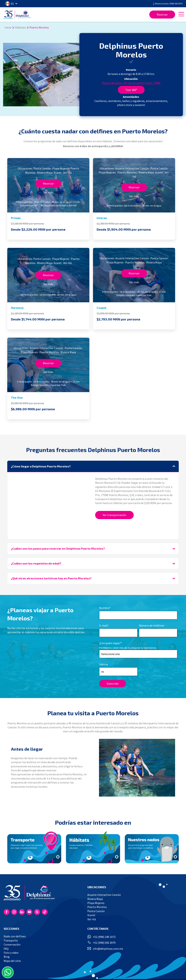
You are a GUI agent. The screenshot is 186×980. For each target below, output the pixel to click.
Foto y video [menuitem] (11, 953)
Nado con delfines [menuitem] (15, 936)
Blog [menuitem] (7, 957)
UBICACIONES (97, 887)
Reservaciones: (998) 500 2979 (169, 4)
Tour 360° (131, 90)
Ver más (48, 192)
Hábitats (20, 27)
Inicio (8, 27)
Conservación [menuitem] (12, 944)
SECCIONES (11, 929)
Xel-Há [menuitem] (92, 919)
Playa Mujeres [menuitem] (96, 903)
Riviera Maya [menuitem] (95, 899)
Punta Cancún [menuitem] (96, 911)
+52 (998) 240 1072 (104, 937)
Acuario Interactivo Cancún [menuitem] (104, 895)
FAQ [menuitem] (6, 949)
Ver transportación (114, 515)
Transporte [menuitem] (11, 940)
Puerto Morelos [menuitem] (97, 907)
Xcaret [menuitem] (91, 915)
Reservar (162, 15)
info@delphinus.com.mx (108, 949)
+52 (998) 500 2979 (104, 943)
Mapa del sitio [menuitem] (12, 961)
